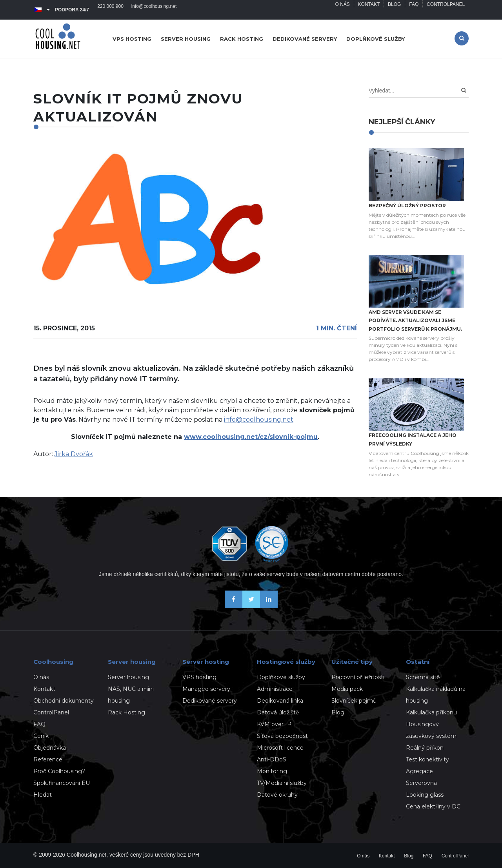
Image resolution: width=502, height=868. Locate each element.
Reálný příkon (425, 748)
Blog (394, 10)
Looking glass (425, 795)
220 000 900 (110, 10)
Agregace (419, 771)
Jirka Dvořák (74, 454)
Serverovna (421, 783)
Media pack (347, 689)
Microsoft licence (280, 748)
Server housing (186, 39)
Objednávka (50, 748)
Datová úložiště (278, 712)
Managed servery (206, 689)
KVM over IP (274, 724)
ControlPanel (446, 10)
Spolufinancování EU (62, 783)
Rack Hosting (126, 712)
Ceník (41, 736)
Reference (48, 759)
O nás (342, 10)
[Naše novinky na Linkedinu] (269, 606)
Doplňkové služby (376, 39)
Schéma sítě (423, 677)
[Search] (464, 90)
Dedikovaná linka (280, 701)
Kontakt (369, 10)
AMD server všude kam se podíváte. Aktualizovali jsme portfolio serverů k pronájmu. (415, 321)
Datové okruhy (277, 795)
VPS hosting (132, 39)
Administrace (275, 689)
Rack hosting (242, 39)
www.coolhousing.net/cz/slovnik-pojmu (251, 437)
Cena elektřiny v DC (433, 806)
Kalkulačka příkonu (431, 712)
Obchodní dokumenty (64, 701)
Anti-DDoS (272, 759)
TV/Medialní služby (282, 783)
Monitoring (272, 771)
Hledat (43, 795)
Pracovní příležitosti (358, 677)
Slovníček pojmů (354, 701)
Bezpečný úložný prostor (407, 206)
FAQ (414, 10)
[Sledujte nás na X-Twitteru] (251, 606)
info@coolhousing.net (154, 10)
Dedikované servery (305, 39)
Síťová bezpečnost (282, 736)
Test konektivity (427, 759)
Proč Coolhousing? (59, 771)
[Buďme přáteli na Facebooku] (234, 606)
